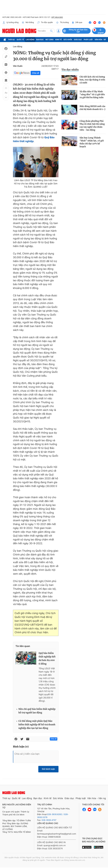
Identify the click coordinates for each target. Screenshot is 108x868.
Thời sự (11, 40)
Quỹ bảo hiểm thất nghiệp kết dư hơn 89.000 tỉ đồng (47, 659)
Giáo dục (78, 40)
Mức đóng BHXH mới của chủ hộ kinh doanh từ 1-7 (93, 108)
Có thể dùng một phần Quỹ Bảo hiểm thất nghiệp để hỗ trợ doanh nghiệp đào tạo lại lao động (37, 725)
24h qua (77, 23)
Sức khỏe (68, 40)
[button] (6, 88)
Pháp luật (88, 40)
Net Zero (50, 40)
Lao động (30, 40)
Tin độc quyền (45, 23)
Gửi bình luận (48, 769)
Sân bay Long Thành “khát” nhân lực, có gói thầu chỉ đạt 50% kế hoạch (92, 142)
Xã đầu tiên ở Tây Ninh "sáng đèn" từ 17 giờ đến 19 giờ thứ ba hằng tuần (92, 94)
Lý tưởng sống (10, 23)
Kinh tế (58, 40)
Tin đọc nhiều (70, 70)
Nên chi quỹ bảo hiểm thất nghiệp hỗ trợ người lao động (37, 711)
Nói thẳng (28, 23)
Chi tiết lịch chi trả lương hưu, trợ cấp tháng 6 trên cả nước (92, 80)
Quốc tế (20, 40)
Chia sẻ (36, 73)
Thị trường (62, 23)
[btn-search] (51, 31)
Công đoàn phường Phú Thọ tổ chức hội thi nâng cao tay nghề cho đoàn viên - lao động (92, 125)
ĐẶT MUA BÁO (57, 17)
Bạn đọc (40, 40)
